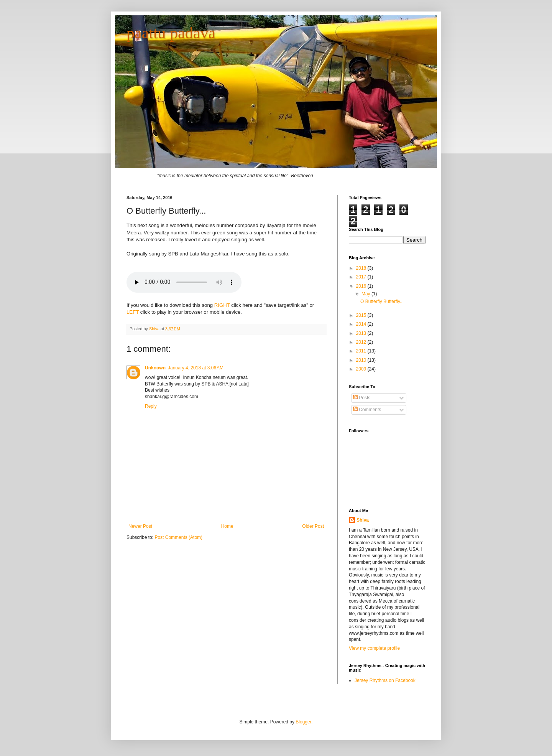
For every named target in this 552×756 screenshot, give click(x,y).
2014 (362, 324)
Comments (367, 410)
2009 (362, 369)
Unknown (155, 368)
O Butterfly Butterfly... (382, 301)
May (366, 294)
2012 (362, 342)
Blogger (303, 722)
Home (227, 526)
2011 (362, 351)
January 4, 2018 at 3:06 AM (196, 368)
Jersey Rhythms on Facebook (385, 680)
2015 (362, 315)
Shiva (155, 329)
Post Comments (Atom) (178, 537)
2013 (362, 333)
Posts (362, 398)
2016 (362, 286)
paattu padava (171, 33)
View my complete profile (374, 648)
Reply (151, 406)
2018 (362, 268)
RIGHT (222, 305)
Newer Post (140, 526)
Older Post (313, 526)
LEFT (133, 312)
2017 (362, 277)
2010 (362, 360)
